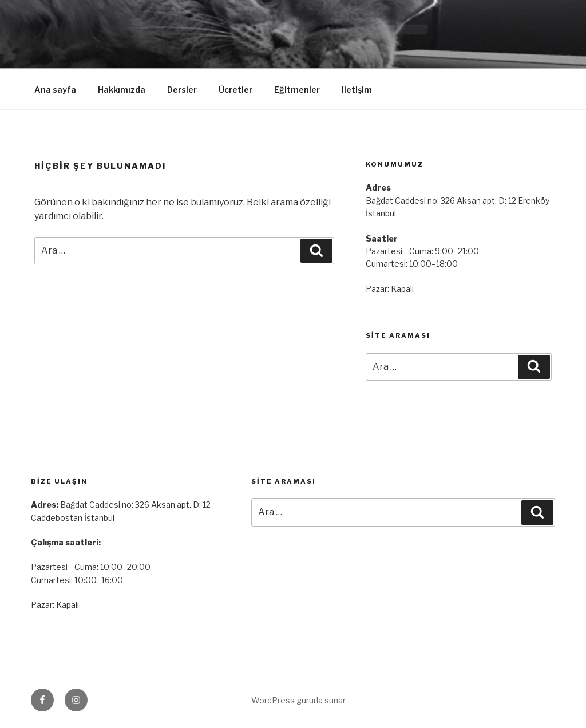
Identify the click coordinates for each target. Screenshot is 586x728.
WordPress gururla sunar (298, 700)
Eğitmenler (297, 90)
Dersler (182, 90)
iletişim (357, 90)
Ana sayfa (55, 90)
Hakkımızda (122, 90)
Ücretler (235, 90)
